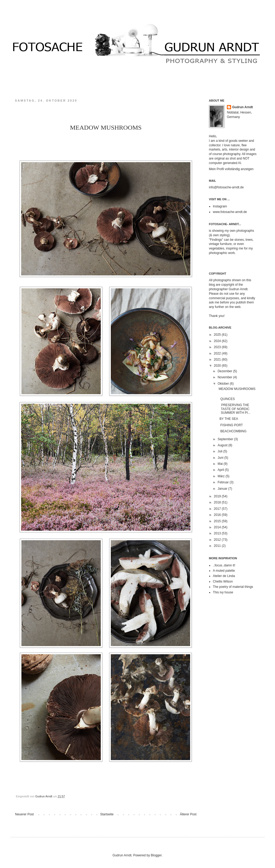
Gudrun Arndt (242, 107)
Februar (224, 482)
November (225, 377)
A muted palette (224, 571)
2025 (218, 335)
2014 (218, 527)
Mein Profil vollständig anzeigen (231, 169)
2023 (218, 347)
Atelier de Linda (224, 576)
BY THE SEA (227, 419)
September (226, 439)
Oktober (224, 384)
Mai (221, 464)
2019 (218, 496)
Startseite (107, 814)
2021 (218, 360)
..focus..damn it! (224, 565)
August (223, 445)
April (221, 470)
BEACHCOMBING (233, 431)
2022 (218, 353)
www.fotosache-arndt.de (230, 212)
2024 (218, 341)
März (222, 476)
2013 (218, 533)
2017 (218, 509)
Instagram (220, 206)
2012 (218, 540)
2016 (218, 515)
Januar (223, 489)
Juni (221, 458)
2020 (218, 366)
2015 (218, 521)
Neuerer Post (24, 814)
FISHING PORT (232, 425)
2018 (218, 502)
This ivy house (223, 592)
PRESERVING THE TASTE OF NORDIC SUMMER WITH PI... (234, 409)
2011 (218, 546)
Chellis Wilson (223, 581)
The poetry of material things (233, 587)
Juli (220, 451)
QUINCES (226, 399)
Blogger (156, 855)
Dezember (225, 371)
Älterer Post (188, 814)
